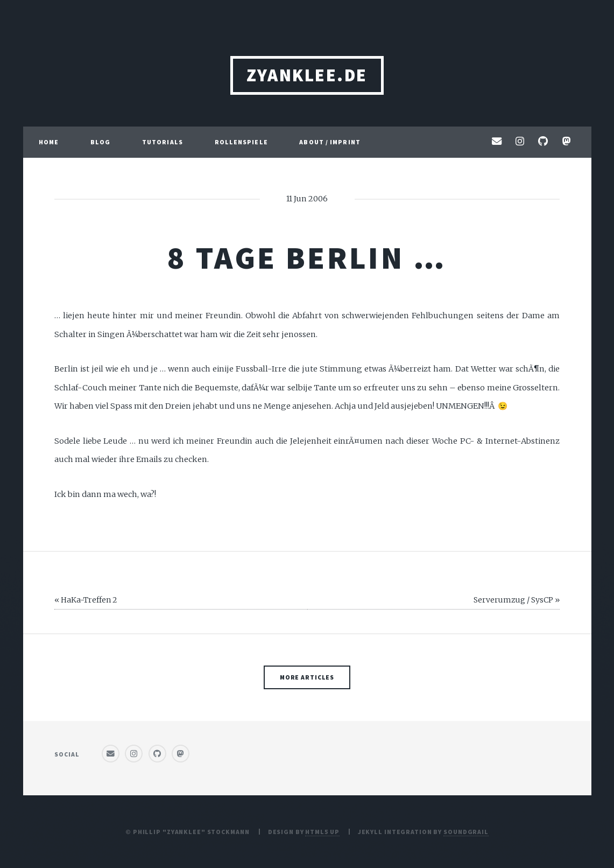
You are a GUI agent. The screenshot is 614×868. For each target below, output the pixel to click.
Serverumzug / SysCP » (517, 600)
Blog (100, 142)
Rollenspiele (241, 142)
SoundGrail (466, 832)
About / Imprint (330, 142)
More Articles (307, 677)
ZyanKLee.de (307, 75)
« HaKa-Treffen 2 (86, 600)
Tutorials (163, 142)
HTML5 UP (322, 832)
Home (49, 142)
